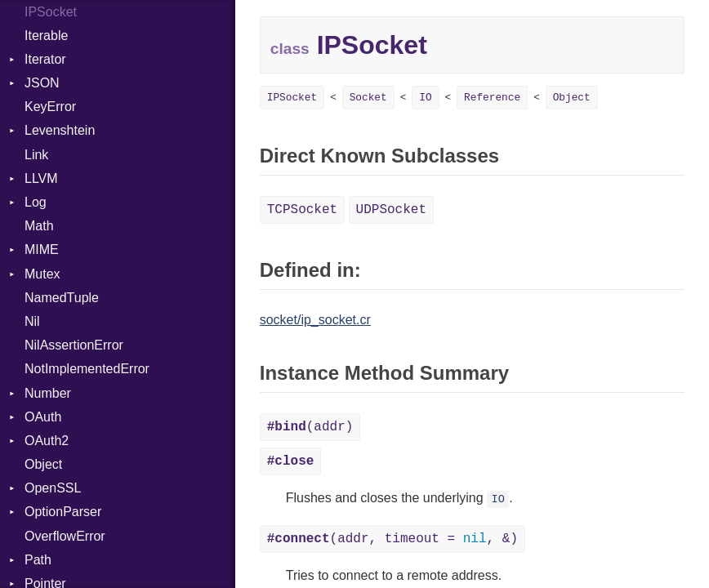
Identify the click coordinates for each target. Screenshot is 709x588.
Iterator (45, 59)
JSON (42, 83)
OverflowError (65, 536)
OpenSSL (53, 488)
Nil (32, 321)
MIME (42, 249)
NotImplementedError (87, 369)
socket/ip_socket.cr (315, 320)
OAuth (43, 417)
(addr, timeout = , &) (392, 539)
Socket (368, 98)
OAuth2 (47, 441)
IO (425, 98)
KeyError (50, 107)
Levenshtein (60, 130)
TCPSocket (302, 210)
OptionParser (63, 512)
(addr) (310, 427)
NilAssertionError (74, 345)
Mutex (42, 274)
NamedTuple (62, 298)
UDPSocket (391, 210)
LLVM (41, 178)
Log (36, 202)
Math (39, 226)
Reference (492, 98)
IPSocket (292, 98)
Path (38, 560)
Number (48, 393)
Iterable (46, 36)
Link (36, 155)
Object (43, 464)
